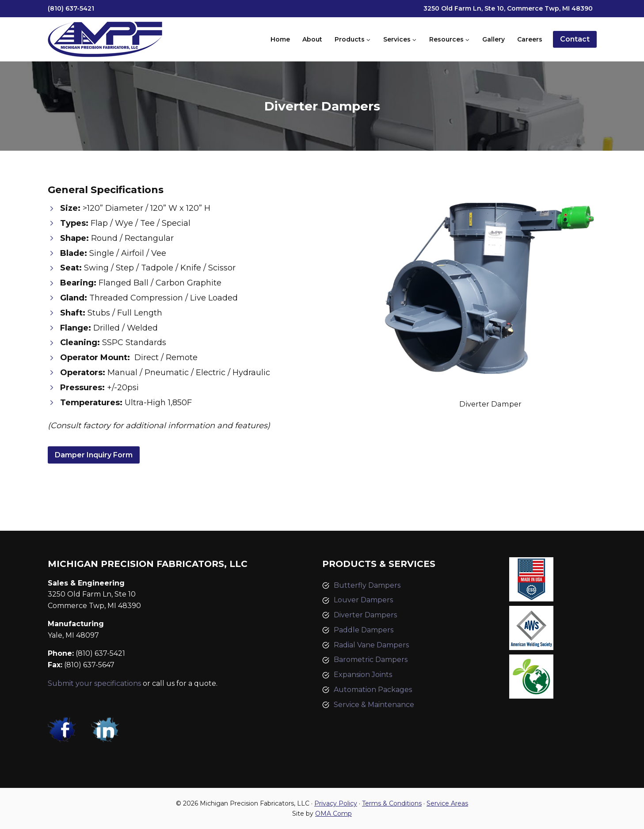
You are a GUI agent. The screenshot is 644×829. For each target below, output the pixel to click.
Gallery (493, 39)
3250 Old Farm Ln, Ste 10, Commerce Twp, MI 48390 (508, 8)
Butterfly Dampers (367, 585)
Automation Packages (373, 690)
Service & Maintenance (374, 705)
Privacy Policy (336, 803)
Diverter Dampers (365, 615)
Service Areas (447, 803)
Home (280, 39)
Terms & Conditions (392, 803)
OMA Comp (333, 814)
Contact (575, 39)
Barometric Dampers (371, 660)
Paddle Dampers (364, 630)
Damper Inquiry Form (94, 455)
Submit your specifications (94, 683)
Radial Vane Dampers (371, 645)
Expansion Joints (363, 675)
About (312, 39)
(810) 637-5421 (71, 8)
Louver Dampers (363, 600)
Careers (530, 39)
